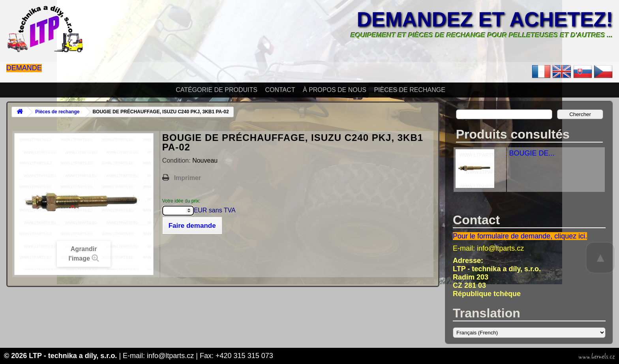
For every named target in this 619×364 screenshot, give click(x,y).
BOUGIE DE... (532, 153)
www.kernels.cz (597, 356)
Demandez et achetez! (485, 19)
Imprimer (188, 178)
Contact (280, 90)
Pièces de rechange (409, 90)
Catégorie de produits (217, 90)
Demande (24, 68)
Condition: (177, 160)
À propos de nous (335, 90)
